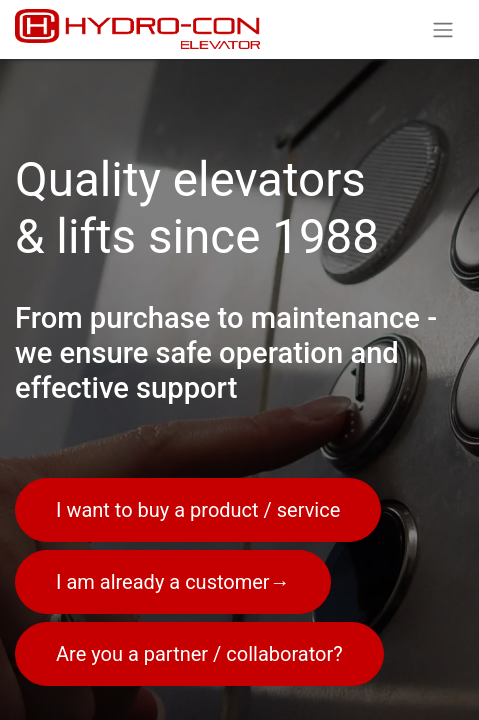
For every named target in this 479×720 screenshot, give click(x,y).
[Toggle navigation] (443, 29)
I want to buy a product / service (198, 510)
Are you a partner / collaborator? (199, 654)
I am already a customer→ (173, 582)
